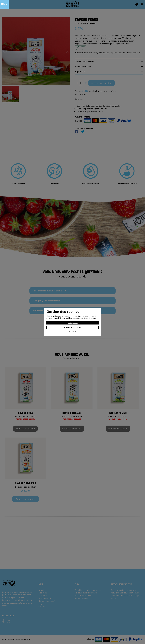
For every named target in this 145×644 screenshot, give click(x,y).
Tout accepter (73, 323)
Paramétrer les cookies (73, 327)
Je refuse (73, 331)
